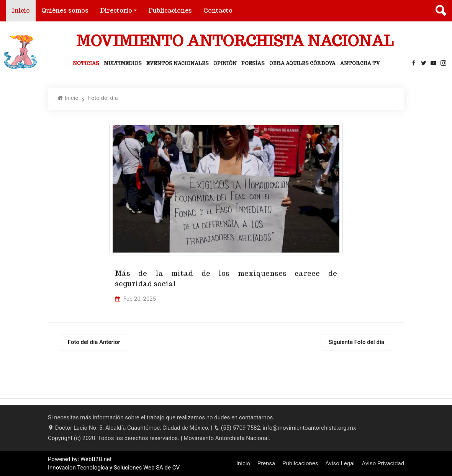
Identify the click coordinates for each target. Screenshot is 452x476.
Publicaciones (170, 11)
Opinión (225, 63)
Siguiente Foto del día (356, 342)
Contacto (218, 11)
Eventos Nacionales (178, 63)
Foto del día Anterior (94, 342)
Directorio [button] (116, 11)
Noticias (86, 63)
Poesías (253, 63)
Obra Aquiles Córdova (302, 63)
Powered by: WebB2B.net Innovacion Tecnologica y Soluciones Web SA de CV (114, 464)
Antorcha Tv (360, 63)
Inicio (24, 10)
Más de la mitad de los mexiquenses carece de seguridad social (226, 279)
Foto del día (103, 98)
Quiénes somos (65, 11)
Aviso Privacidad (383, 463)
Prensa (266, 463)
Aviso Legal (340, 463)
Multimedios (123, 63)
